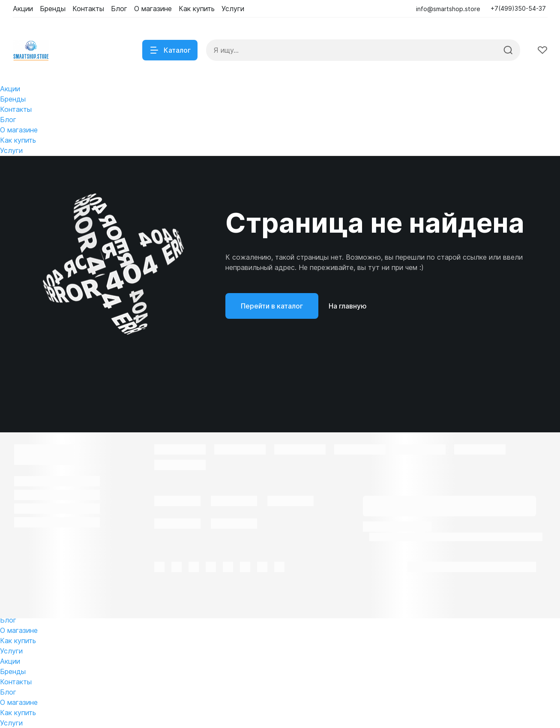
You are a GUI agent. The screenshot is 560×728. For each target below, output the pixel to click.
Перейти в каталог (272, 306)
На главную (348, 306)
